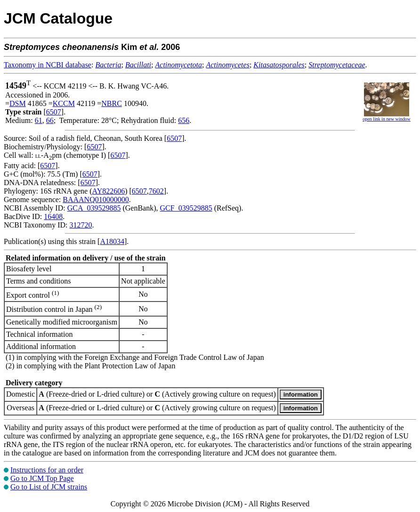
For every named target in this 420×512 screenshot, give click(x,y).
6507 (54, 112)
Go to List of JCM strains (49, 487)
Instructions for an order (47, 470)
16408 (53, 216)
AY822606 (109, 191)
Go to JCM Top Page (42, 478)
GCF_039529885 (186, 208)
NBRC (112, 103)
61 (39, 120)
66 (50, 120)
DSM (18, 103)
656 (184, 120)
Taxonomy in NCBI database (48, 65)
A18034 (112, 241)
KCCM (64, 103)
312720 (81, 225)
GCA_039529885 (94, 208)
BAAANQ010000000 (96, 199)
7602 (156, 191)
